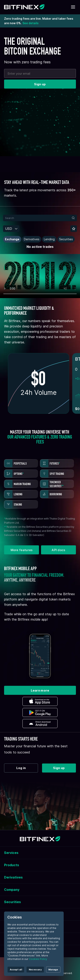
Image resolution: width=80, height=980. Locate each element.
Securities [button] (66, 239)
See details (31, 23)
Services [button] (11, 853)
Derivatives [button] (32, 239)
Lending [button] (49, 239)
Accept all (16, 970)
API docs (58, 550)
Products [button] (12, 865)
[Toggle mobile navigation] (73, 7)
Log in (21, 768)
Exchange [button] (12, 239)
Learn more (40, 690)
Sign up (40, 84)
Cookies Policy (38, 959)
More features (22, 550)
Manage (53, 970)
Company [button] (12, 890)
